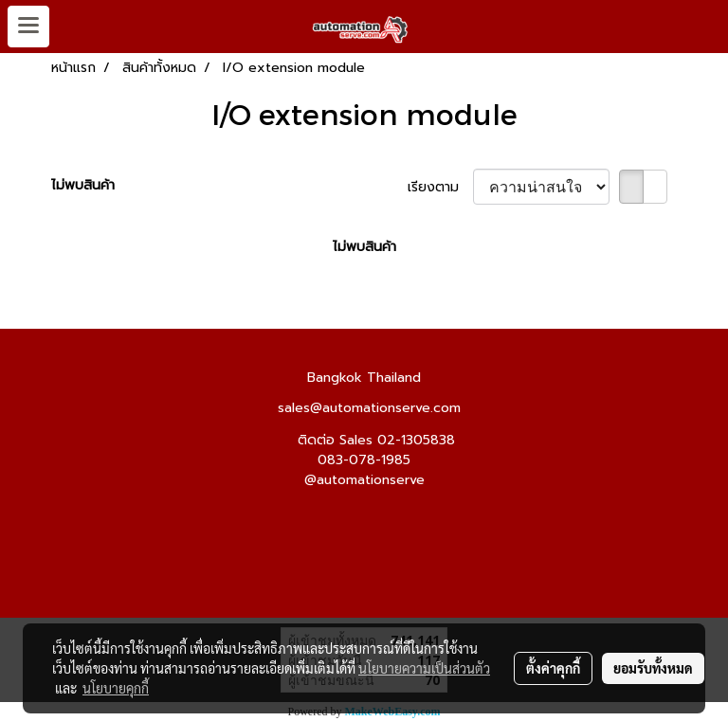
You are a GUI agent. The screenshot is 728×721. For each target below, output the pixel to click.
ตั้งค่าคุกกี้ (553, 668)
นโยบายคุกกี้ (116, 688)
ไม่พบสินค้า (83, 185)
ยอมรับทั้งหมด (653, 668)
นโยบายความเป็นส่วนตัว (424, 668)
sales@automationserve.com (369, 408)
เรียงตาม (440, 187)
